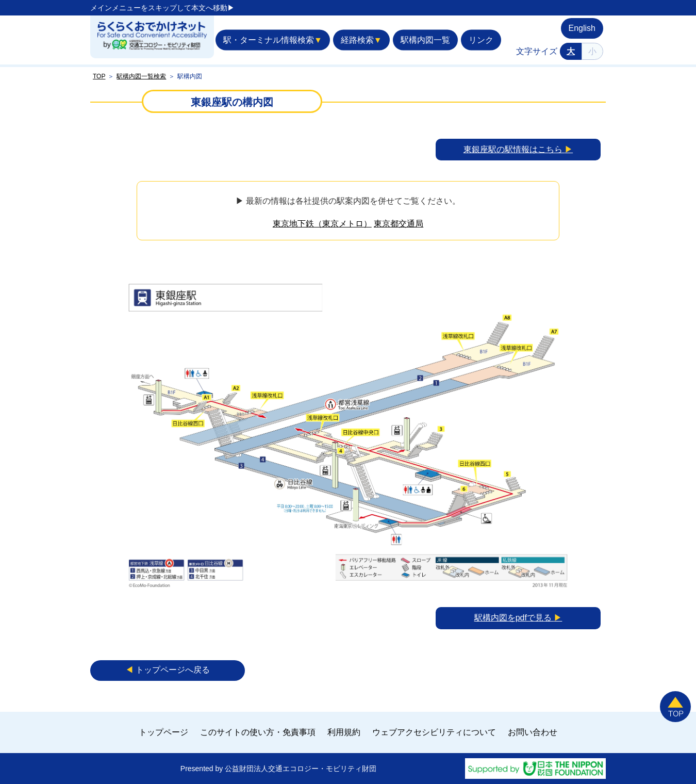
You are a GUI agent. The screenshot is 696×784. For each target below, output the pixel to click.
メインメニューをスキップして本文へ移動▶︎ (162, 8)
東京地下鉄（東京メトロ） (322, 224)
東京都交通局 (399, 224)
